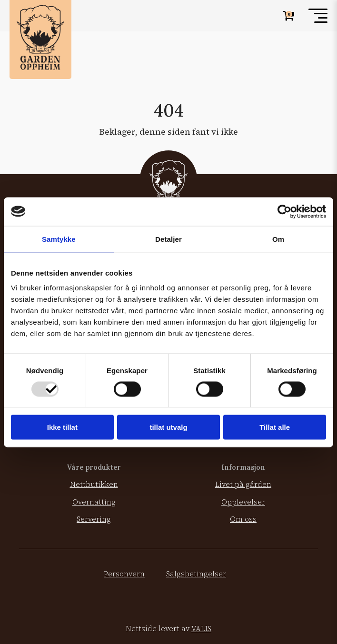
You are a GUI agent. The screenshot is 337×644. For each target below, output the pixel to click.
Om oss (243, 519)
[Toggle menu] (318, 16)
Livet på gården (243, 484)
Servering (94, 519)
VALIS (201, 629)
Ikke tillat (62, 427)
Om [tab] (278, 239)
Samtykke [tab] (59, 239)
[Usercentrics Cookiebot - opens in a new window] (284, 211)
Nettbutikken (94, 484)
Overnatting (94, 502)
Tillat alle (275, 427)
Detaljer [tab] (168, 239)
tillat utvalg (168, 427)
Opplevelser (243, 502)
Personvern (124, 574)
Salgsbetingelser (196, 574)
